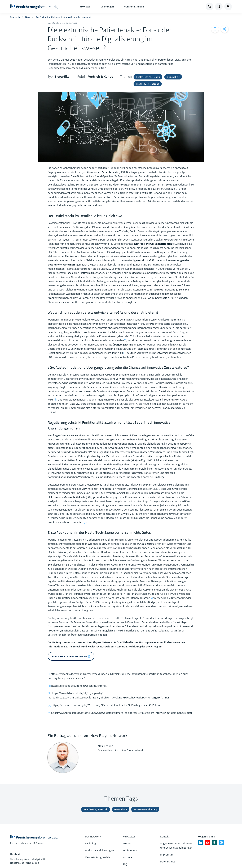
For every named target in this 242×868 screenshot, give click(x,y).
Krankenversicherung (148, 84)
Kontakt (165, 836)
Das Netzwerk (93, 836)
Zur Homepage (35, 7)
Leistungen (107, 6)
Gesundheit (173, 77)
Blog (28, 17)
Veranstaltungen (134, 6)
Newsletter (129, 836)
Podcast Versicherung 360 (100, 850)
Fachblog (91, 843)
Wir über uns (130, 850)
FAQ (125, 864)
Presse (127, 843)
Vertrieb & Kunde (101, 76)
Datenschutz (168, 861)
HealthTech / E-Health (148, 77)
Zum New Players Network (70, 656)
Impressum (167, 854)
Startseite (15, 17)
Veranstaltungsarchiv (98, 857)
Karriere (127, 857)
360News (85, 6)
